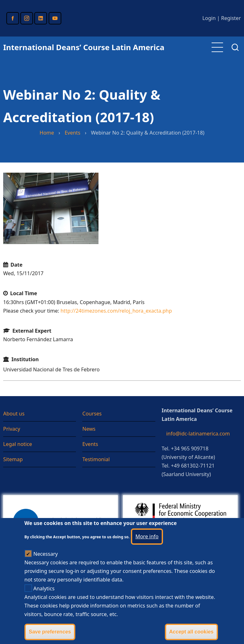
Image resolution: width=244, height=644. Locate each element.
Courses (92, 414)
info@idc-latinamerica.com (198, 434)
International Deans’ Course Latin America (84, 47)
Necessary (46, 566)
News (89, 429)
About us (14, 414)
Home (47, 133)
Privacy (12, 429)
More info (147, 548)
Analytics (44, 600)
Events (72, 133)
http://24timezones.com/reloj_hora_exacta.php (116, 311)
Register (231, 18)
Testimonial (96, 459)
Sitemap (13, 459)
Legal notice (18, 444)
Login (209, 18)
